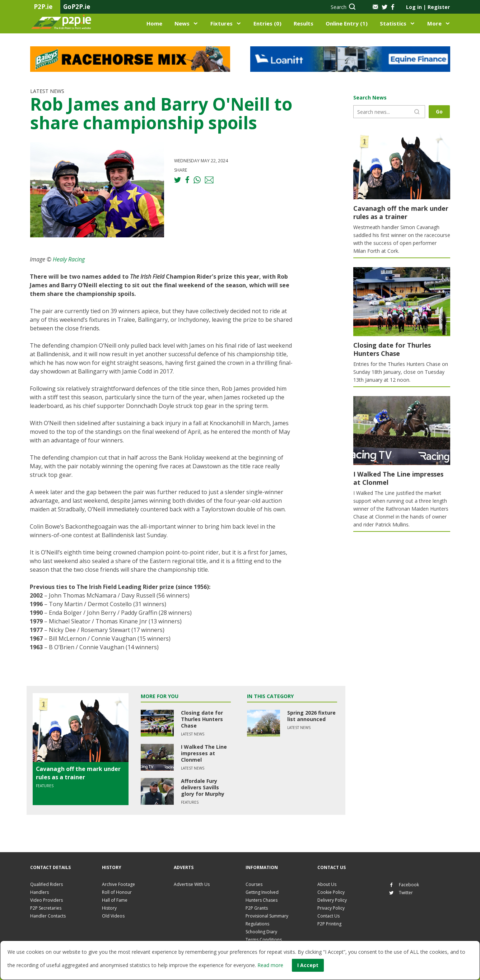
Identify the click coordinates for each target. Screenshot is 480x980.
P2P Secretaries (46, 908)
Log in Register (428, 7)
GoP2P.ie (77, 7)
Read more (270, 965)
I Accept (308, 965)
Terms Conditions (264, 940)
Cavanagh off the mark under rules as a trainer (78, 773)
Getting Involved (262, 892)
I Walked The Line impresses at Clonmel (204, 753)
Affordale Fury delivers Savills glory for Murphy (203, 787)
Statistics (393, 23)
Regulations (257, 924)
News (182, 23)
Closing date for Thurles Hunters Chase (202, 719)
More (434, 23)
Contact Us (328, 916)
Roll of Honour (117, 892)
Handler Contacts (48, 916)
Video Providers (46, 900)
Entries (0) (267, 23)
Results (304, 23)
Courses (254, 884)
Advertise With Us (192, 884)
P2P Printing (329, 924)
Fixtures (222, 23)
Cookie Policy (331, 892)
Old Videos (113, 916)
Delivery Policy (332, 900)
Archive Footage (118, 884)
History (109, 908)
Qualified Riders (46, 884)
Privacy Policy (331, 908)
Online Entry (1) (347, 23)
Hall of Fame (115, 900)
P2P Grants (257, 908)
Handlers (39, 892)
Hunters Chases (262, 900)
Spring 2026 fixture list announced (311, 716)
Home (154, 23)
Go (439, 112)
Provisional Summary (267, 916)
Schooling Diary (261, 932)
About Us (327, 884)
